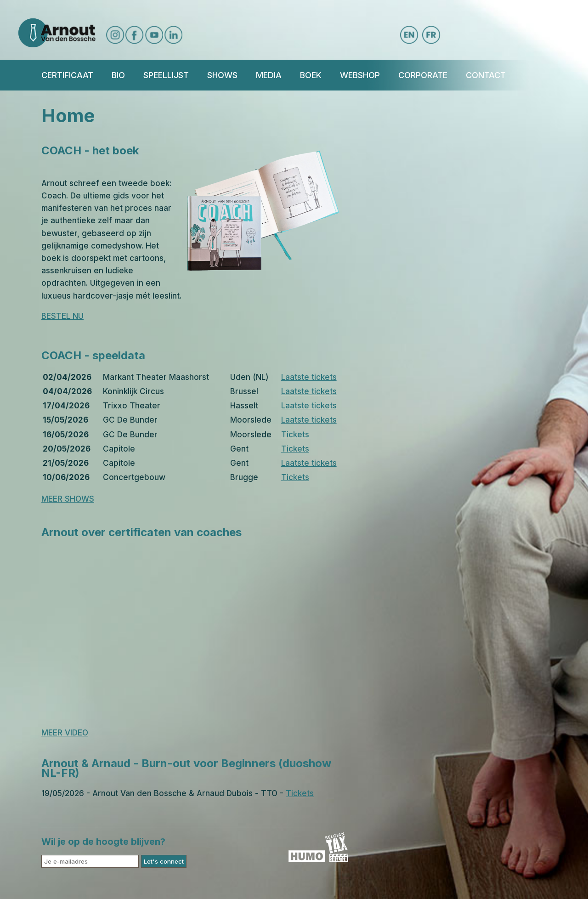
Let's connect (164, 861)
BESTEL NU (62, 316)
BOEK (311, 75)
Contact (486, 75)
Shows (222, 75)
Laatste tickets (309, 377)
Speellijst (166, 75)
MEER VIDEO (65, 733)
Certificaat (67, 75)
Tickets (295, 435)
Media (269, 75)
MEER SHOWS (68, 499)
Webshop (360, 75)
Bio (118, 75)
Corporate (423, 75)
